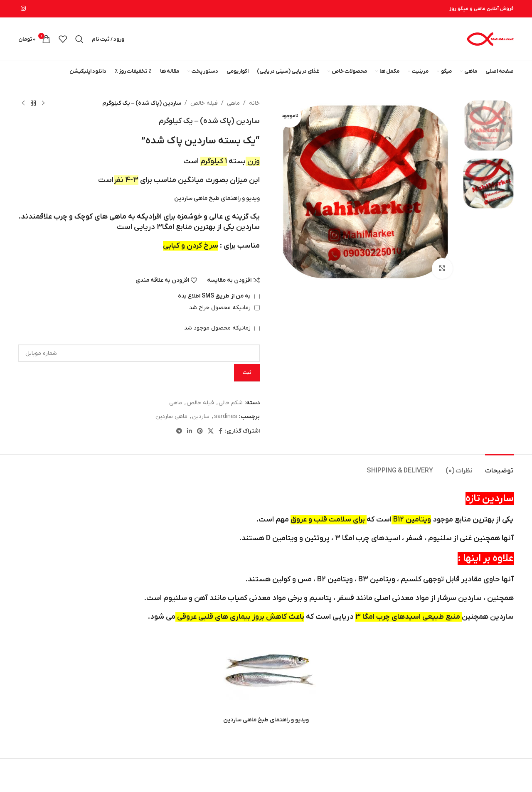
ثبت (247, 373)
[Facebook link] (220, 432)
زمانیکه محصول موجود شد (222, 328)
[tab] (499, 467)
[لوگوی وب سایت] (490, 39)
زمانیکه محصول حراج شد (224, 308)
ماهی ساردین (171, 417)
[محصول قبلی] (43, 103)
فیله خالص (204, 103)
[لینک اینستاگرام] (23, 9)
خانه (254, 103)
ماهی (233, 103)
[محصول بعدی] (23, 103)
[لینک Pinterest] (200, 432)
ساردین (201, 417)
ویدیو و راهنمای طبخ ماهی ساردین (217, 198)
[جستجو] (79, 39)
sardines (226, 417)
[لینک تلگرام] (179, 432)
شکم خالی (231, 403)
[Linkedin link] (190, 432)
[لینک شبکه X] (211, 432)
